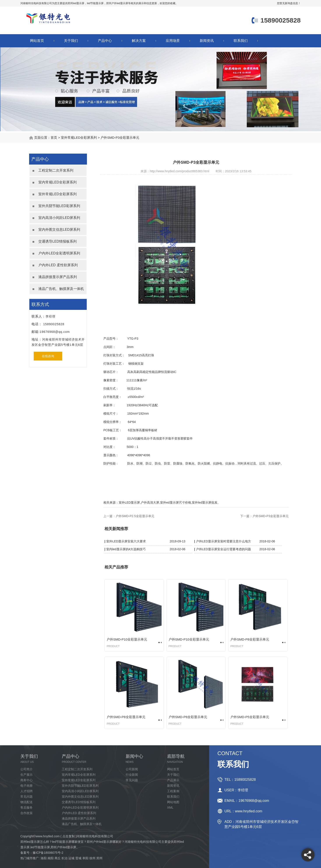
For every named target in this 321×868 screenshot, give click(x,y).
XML (170, 808)
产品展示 (173, 780)
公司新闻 (132, 769)
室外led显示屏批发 (205, 502)
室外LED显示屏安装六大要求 (126, 541)
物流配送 (26, 802)
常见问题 (26, 797)
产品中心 (105, 41)
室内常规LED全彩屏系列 (57, 182)
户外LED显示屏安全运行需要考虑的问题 (223, 549)
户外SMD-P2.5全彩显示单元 (135, 516)
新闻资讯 (207, 41)
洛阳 (44, 858)
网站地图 (173, 802)
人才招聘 (26, 791)
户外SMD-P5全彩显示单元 (250, 717)
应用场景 (173, 41)
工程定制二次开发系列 (56, 170)
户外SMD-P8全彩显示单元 (250, 639)
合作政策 (26, 813)
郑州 (99, 858)
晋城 (78, 858)
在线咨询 (48, 356)
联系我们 (241, 41)
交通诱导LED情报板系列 (57, 241)
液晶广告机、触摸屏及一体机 (61, 289)
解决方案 (139, 41)
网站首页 (37, 41)
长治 (64, 858)
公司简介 (26, 769)
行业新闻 (132, 775)
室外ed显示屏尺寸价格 (176, 502)
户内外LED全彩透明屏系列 (59, 253)
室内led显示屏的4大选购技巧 (126, 549)
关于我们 (71, 41)
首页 (54, 138)
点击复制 (69, 836)
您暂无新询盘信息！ (289, 3)
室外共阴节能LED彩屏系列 (59, 206)
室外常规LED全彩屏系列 (79, 138)
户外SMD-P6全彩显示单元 (188, 717)
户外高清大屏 (150, 502)
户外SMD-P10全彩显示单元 (127, 639)
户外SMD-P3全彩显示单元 (120, 138)
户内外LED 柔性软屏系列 (58, 265)
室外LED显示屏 (129, 502)
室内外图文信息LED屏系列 (59, 230)
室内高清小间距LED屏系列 (59, 218)
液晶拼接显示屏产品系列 (58, 277)
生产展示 (26, 775)
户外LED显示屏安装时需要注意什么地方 (223, 541)
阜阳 (85, 858)
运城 (71, 858)
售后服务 (26, 808)
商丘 (58, 858)
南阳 (51, 858)
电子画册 (26, 786)
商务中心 (26, 780)
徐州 (92, 858)
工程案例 (173, 791)
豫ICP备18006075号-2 (48, 853)
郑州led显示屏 (76, 3)
